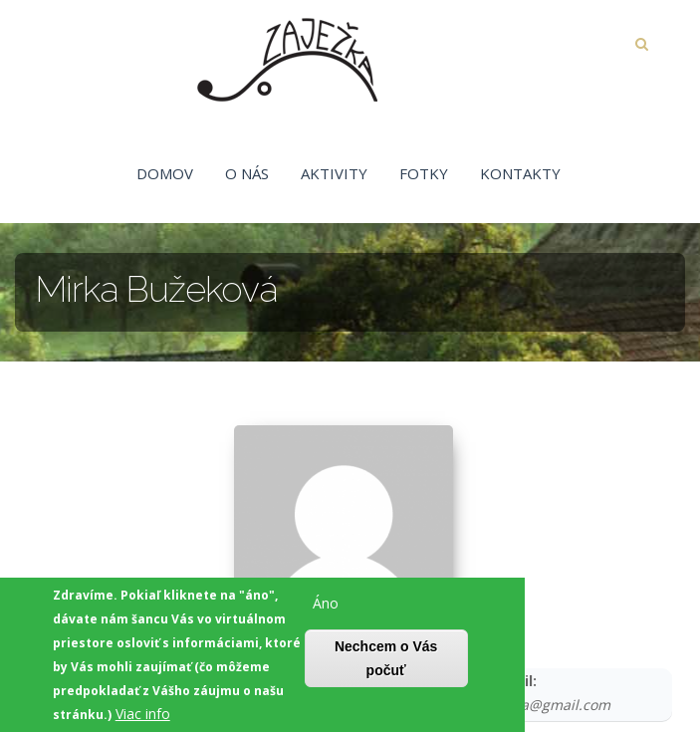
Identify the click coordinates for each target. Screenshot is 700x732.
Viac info (143, 719)
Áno (326, 608)
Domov (165, 173)
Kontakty (520, 173)
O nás (247, 173)
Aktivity (334, 173)
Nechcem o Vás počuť (386, 663)
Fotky (424, 173)
